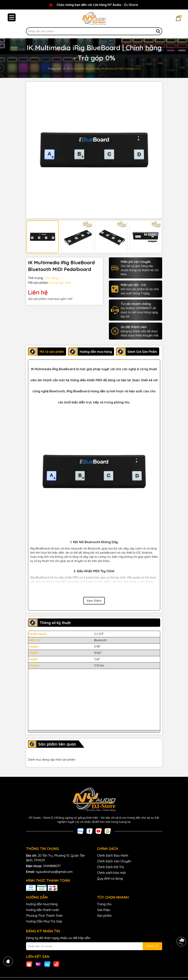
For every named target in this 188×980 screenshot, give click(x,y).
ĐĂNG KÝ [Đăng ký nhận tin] (152, 946)
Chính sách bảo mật (111, 873)
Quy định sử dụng (110, 878)
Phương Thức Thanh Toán (44, 916)
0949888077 (52, 866)
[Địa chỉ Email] (94, 946)
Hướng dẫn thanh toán (43, 910)
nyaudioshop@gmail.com (54, 872)
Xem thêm (94, 601)
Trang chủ (104, 904)
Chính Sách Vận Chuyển (114, 861)
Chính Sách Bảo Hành (113, 855)
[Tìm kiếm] (158, 31)
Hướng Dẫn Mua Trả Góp (44, 921)
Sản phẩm (104, 916)
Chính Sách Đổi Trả (110, 867)
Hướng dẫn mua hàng (42, 904)
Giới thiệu (104, 910)
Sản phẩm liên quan (57, 744)
